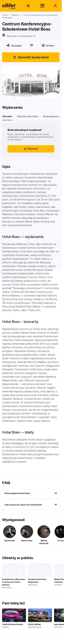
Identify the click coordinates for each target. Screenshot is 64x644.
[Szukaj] (28, 6)
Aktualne (7, 116)
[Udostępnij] (14, 45)
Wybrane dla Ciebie (28, 116)
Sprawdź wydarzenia (31, 57)
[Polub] (31, 45)
